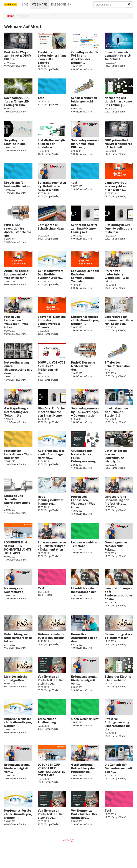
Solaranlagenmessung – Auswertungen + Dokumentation (85, 412)
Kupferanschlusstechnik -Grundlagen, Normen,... (85, 320)
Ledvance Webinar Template (84, 544)
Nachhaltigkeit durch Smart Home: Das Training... (119, 101)
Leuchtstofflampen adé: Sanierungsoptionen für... (118, 593)
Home (11, 16)
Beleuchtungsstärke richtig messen (118, 636)
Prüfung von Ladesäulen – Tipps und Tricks (18, 454)
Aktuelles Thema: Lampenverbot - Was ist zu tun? (17, 274)
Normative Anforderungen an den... (84, 638)
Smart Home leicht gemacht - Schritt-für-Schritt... (118, 56)
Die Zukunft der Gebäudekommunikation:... (119, 768)
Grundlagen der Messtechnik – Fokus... (116, 546)
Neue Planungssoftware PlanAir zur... (51, 500)
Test (41, 588)
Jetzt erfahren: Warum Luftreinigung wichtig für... (116, 456)
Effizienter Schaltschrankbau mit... (118, 366)
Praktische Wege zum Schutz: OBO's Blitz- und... (18, 56)
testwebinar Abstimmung (47, 721)
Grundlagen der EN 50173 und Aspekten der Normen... (85, 57)
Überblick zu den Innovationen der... (85, 590)
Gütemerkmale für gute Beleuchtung (51, 636)
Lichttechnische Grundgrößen (16, 678)
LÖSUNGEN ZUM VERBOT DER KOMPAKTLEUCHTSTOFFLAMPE (18, 548)
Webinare (39, 4)
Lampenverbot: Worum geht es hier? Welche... (116, 186)
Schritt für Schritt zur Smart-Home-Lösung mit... (84, 228)
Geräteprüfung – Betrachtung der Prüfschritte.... (117, 500)
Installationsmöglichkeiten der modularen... (52, 144)
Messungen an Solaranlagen (14, 590)
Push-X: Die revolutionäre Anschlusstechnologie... (18, 230)
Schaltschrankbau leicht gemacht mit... (84, 101)
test (41, 98)
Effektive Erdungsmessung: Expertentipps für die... (117, 724)
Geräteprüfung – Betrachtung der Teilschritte (16, 412)
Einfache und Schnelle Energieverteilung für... (17, 501)
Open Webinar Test (85, 719)
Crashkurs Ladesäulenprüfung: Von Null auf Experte (52, 57)
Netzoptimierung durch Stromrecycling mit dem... (18, 368)
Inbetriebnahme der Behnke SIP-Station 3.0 (116, 412)
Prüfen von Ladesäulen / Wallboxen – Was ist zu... (117, 276)
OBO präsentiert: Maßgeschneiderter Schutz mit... (118, 144)
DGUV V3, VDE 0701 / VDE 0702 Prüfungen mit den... (52, 368)
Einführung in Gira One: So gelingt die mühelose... (118, 228)
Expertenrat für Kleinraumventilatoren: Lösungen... (119, 320)
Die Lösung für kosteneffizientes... (18, 184)
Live (25, 4)
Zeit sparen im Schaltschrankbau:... (52, 228)
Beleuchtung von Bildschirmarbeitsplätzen (18, 638)
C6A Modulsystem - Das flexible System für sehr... (51, 274)
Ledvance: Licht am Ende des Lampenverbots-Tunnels (85, 276)
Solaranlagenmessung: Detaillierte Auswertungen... (52, 186)
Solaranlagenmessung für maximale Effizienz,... (85, 144)
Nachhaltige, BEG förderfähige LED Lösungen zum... (17, 101)
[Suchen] (129, 4)
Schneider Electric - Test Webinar (118, 678)
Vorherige (68, 840)
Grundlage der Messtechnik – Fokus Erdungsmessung (83, 456)
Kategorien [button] (61, 4)
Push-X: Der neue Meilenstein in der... (83, 366)
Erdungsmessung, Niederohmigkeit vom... (84, 680)
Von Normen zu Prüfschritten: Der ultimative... (51, 680)
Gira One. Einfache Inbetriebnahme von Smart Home (51, 412)
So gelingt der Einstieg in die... (16, 142)
